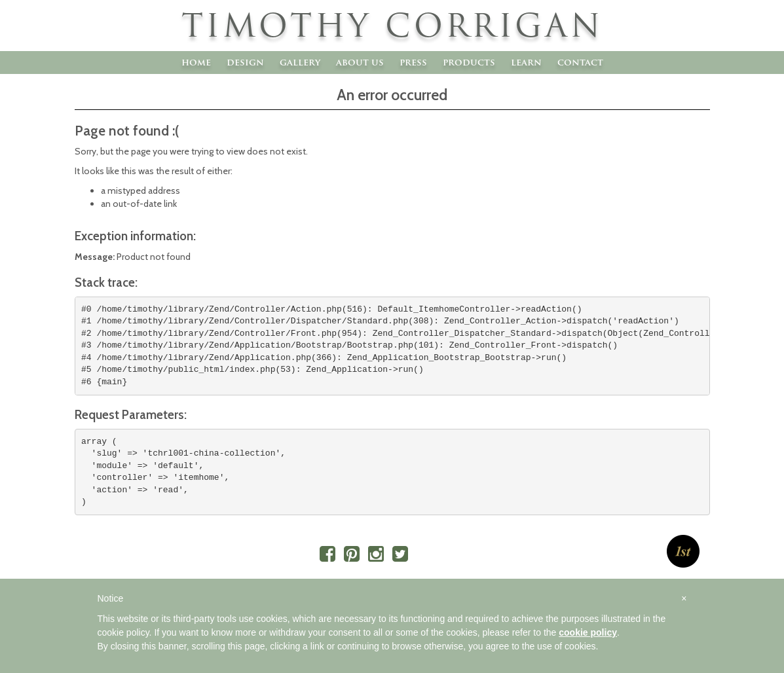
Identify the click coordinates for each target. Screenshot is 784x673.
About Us (360, 62)
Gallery (300, 62)
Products (469, 62)
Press (413, 62)
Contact (580, 62)
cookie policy (588, 632)
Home (196, 62)
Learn (526, 62)
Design (245, 62)
